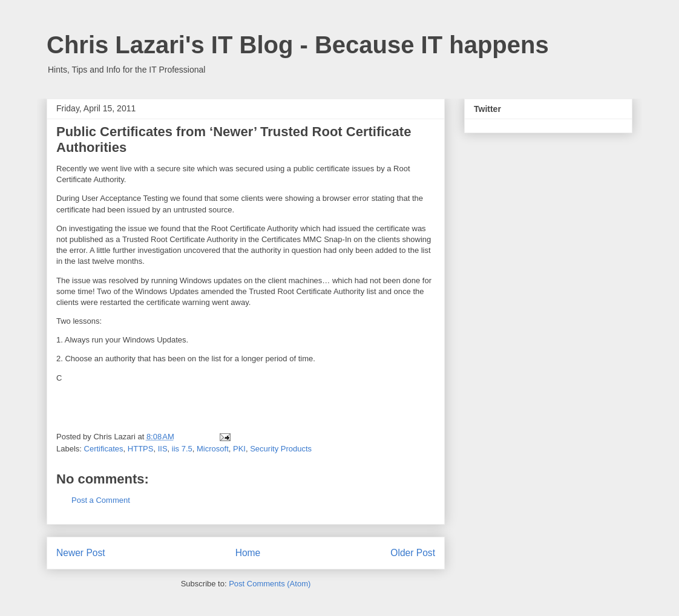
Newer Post (81, 553)
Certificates (104, 449)
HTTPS (141, 449)
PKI (239, 449)
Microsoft (213, 449)
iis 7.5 (182, 449)
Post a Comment (101, 500)
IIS (163, 449)
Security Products (281, 449)
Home (248, 553)
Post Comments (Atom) (270, 584)
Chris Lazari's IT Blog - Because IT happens (298, 45)
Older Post (413, 553)
